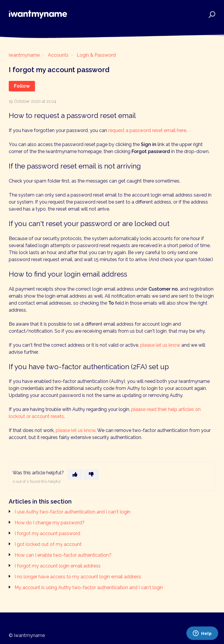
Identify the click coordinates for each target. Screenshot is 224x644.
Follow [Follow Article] (22, 86)
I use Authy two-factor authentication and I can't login (72, 512)
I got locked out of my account (48, 544)
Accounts (58, 55)
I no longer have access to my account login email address (78, 577)
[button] (211, 14)
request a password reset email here (147, 130)
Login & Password (96, 55)
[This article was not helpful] (91, 475)
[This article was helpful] (75, 475)
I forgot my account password (47, 533)
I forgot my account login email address (58, 566)
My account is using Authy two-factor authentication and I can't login (89, 587)
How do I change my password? (50, 523)
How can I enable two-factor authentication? (63, 555)
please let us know (160, 345)
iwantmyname (24, 55)
